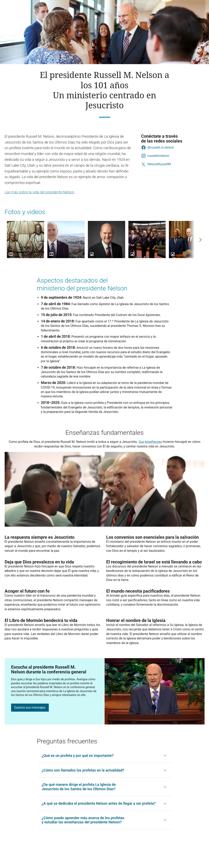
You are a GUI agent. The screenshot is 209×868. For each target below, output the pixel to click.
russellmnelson (158, 156)
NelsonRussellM (159, 164)
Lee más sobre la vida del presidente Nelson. (40, 192)
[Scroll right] (200, 240)
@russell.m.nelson (161, 147)
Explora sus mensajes (30, 707)
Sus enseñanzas (150, 442)
